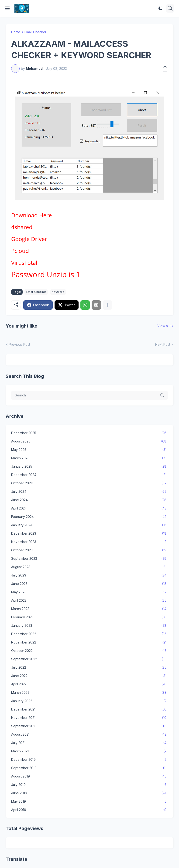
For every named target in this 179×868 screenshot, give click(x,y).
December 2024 (89, 475)
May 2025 (89, 450)
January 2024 (89, 525)
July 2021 (89, 743)
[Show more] (107, 305)
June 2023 (89, 584)
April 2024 (89, 508)
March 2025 (89, 458)
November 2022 (89, 642)
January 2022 (89, 701)
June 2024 (89, 500)
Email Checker (35, 32)
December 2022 (89, 634)
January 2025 (89, 466)
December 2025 (89, 433)
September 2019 (89, 768)
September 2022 (89, 659)
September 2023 (89, 559)
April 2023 (89, 600)
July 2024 (89, 492)
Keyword (58, 292)
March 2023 (89, 609)
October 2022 (89, 651)
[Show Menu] (7, 8)
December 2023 (89, 533)
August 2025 (89, 441)
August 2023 (89, 567)
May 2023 (89, 592)
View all (163, 326)
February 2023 (89, 617)
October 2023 (89, 550)
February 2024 (89, 517)
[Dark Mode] (160, 8)
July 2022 (89, 667)
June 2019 (89, 793)
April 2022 (89, 684)
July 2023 (89, 575)
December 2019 (89, 760)
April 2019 (89, 810)
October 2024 (89, 483)
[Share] (164, 69)
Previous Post (19, 344)
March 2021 (89, 751)
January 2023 (89, 626)
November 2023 (89, 542)
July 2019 (89, 785)
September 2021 (89, 726)
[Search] (170, 8)
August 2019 (89, 776)
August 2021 (89, 734)
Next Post (163, 344)
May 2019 (89, 801)
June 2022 (89, 676)
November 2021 (89, 718)
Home (16, 32)
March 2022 (89, 693)
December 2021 (89, 709)
